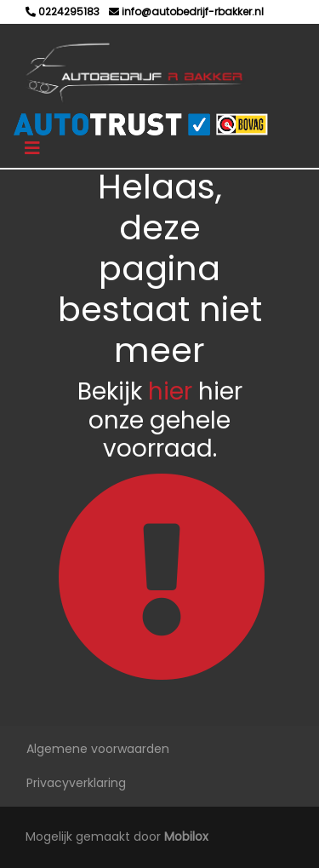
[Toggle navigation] (32, 148)
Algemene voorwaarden (98, 749)
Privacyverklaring (76, 783)
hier (170, 391)
